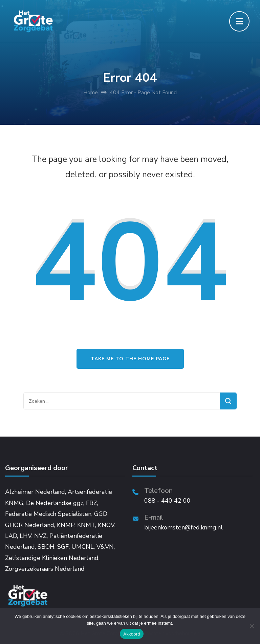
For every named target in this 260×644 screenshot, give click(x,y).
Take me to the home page (130, 359)
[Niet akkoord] (252, 626)
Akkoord (132, 634)
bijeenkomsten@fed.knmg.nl (183, 527)
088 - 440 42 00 (167, 501)
